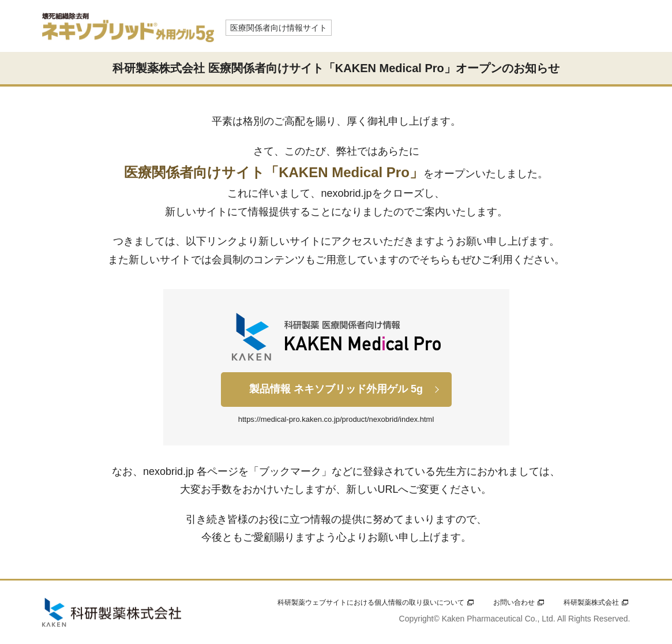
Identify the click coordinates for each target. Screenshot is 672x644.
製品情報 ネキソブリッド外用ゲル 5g (336, 389)
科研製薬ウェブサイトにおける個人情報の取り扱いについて (371, 602)
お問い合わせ (514, 602)
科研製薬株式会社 (591, 602)
